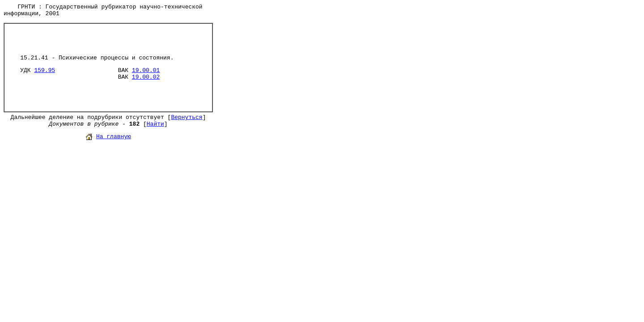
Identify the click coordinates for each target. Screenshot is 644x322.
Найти (155, 124)
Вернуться (186, 117)
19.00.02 (146, 77)
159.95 (44, 70)
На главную (114, 137)
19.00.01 (146, 70)
